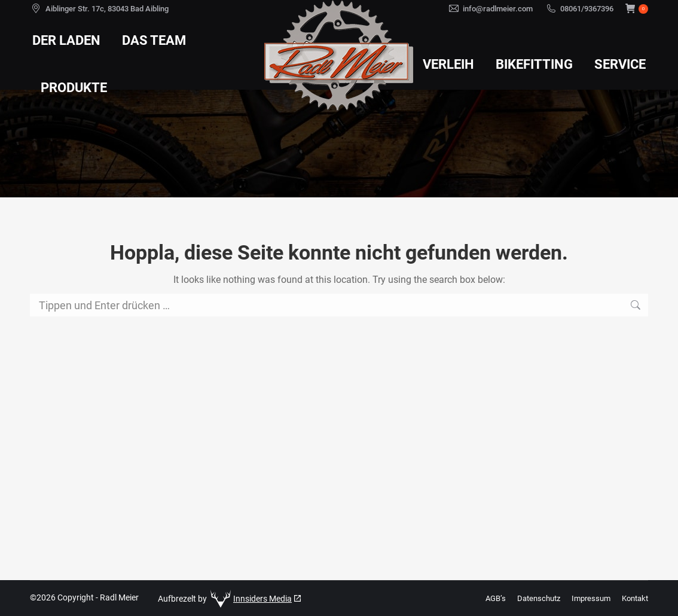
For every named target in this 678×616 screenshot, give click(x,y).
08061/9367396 (587, 9)
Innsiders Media (262, 599)
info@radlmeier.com (498, 9)
